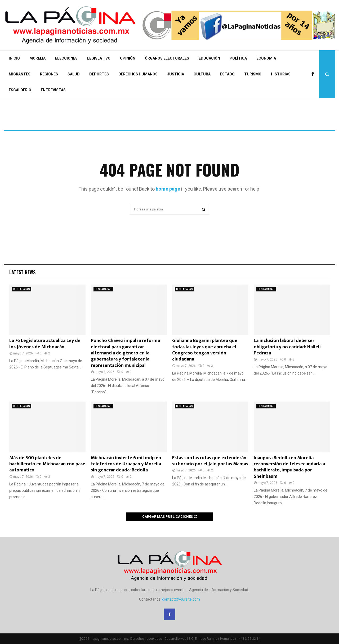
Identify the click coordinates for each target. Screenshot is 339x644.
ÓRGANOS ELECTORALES (167, 58)
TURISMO (253, 74)
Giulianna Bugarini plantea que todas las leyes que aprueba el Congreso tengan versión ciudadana (205, 350)
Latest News (22, 272)
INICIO (14, 58)
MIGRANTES (20, 74)
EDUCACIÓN (209, 58)
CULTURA (202, 74)
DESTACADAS (22, 289)
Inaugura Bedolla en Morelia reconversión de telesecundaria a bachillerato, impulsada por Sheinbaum (289, 467)
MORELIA (37, 58)
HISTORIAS (281, 74)
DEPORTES (99, 74)
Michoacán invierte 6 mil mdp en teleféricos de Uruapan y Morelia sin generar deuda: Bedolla (126, 464)
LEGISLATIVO (99, 58)
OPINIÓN (128, 58)
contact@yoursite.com (181, 599)
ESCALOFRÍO (20, 90)
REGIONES (49, 74)
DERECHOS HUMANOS (138, 74)
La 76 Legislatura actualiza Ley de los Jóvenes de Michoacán (45, 344)
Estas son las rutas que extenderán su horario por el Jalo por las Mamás (210, 461)
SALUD (74, 74)
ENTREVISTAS (53, 90)
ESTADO (227, 74)
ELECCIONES (66, 58)
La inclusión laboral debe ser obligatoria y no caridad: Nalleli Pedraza (287, 347)
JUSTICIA (176, 74)
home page (168, 189)
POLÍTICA (238, 58)
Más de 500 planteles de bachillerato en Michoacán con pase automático (47, 464)
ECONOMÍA (266, 58)
